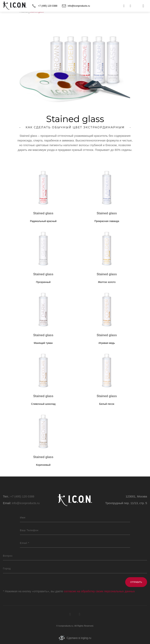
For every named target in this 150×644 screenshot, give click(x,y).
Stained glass (43, 213)
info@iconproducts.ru (79, 6)
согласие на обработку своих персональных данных (99, 591)
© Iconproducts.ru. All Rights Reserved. (75, 626)
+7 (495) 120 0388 (48, 6)
